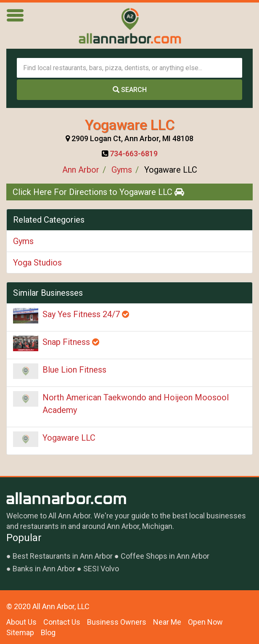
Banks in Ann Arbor (44, 569)
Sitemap (20, 632)
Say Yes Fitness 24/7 (86, 314)
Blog (48, 632)
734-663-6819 (134, 154)
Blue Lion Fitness (74, 370)
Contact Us (62, 622)
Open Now (205, 622)
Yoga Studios (37, 263)
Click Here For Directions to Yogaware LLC (98, 192)
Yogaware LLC (69, 438)
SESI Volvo (101, 569)
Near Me (167, 622)
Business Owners (117, 622)
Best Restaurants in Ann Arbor (63, 556)
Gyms (122, 170)
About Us (21, 622)
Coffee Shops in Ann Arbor (165, 556)
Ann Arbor (81, 170)
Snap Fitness (71, 342)
